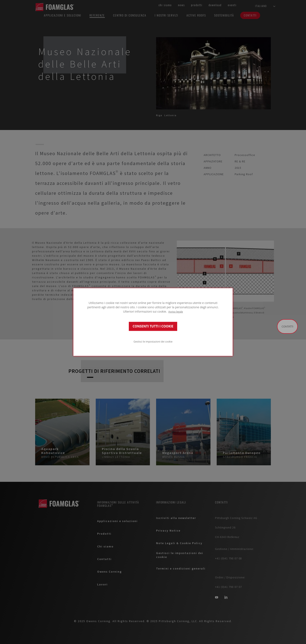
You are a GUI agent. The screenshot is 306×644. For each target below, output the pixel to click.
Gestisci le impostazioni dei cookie (153, 341)
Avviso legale (176, 311)
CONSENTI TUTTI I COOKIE (153, 326)
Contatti (287, 326)
